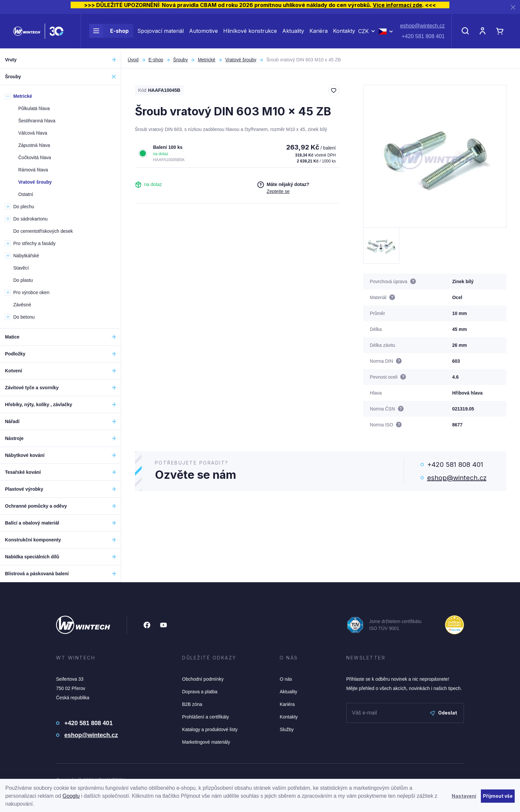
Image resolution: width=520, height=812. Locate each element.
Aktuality (293, 32)
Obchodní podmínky (203, 679)
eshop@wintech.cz (422, 27)
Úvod (133, 60)
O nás (286, 679)
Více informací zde (397, 5)
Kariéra (319, 32)
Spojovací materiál (161, 32)
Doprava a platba (200, 692)
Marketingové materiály (206, 742)
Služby (287, 729)
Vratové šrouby (241, 60)
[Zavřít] (513, 7)
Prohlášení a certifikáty (206, 717)
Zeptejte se (278, 191)
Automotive (203, 32)
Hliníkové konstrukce (250, 32)
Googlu (71, 796)
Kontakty (344, 32)
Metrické (206, 60)
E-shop (109, 32)
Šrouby (180, 60)
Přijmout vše (498, 796)
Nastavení (464, 796)
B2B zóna (192, 704)
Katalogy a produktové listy (210, 729)
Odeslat (444, 713)
